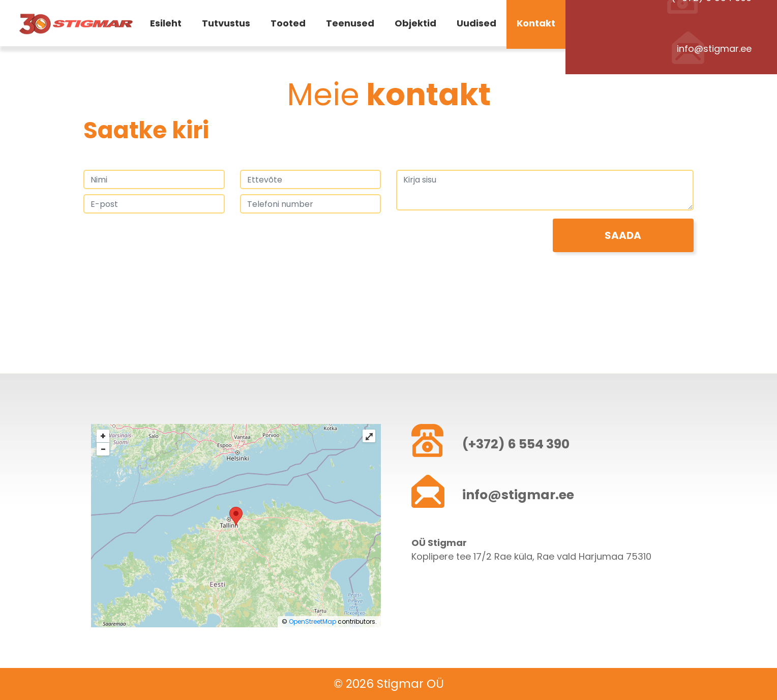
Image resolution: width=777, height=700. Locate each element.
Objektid (415, 25)
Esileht (166, 25)
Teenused (350, 25)
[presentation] (161, 238)
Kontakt (536, 25)
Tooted (288, 25)
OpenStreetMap (312, 621)
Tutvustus (226, 25)
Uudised (476, 25)
